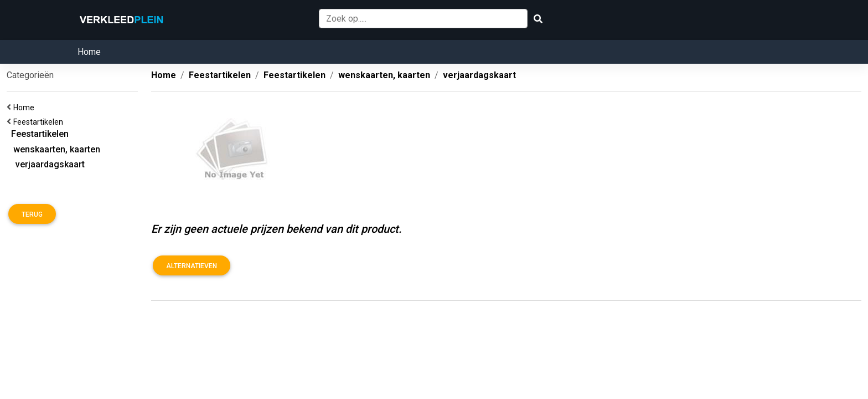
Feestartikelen (40, 122)
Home (89, 52)
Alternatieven (192, 266)
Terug (32, 214)
